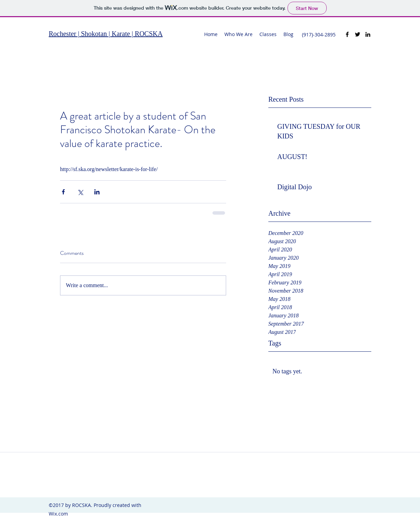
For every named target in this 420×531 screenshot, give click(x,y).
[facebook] (347, 34)
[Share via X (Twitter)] (80, 192)
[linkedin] (368, 34)
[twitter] (358, 34)
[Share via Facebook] (63, 192)
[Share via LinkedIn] (97, 192)
